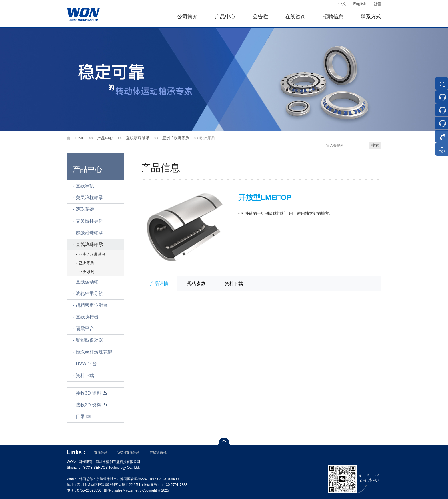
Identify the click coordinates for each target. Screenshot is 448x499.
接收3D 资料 (91, 393)
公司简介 (187, 17)
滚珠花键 (85, 209)
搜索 (375, 145)
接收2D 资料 (91, 405)
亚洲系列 (87, 263)
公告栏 (260, 17)
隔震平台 (85, 329)
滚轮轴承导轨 (89, 293)
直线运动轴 (87, 282)
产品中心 (225, 17)
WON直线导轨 (128, 453)
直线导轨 (85, 186)
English (360, 4)
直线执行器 (87, 317)
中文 (342, 4)
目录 (83, 417)
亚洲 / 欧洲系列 (176, 138)
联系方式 (371, 17)
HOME (79, 138)
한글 (377, 4)
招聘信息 (333, 17)
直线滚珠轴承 (138, 138)
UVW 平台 (86, 364)
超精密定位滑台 (92, 305)
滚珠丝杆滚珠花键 (94, 352)
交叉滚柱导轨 (89, 221)
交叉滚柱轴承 (89, 198)
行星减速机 (158, 453)
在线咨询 (295, 17)
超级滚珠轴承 (89, 233)
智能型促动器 (89, 340)
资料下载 (85, 375)
